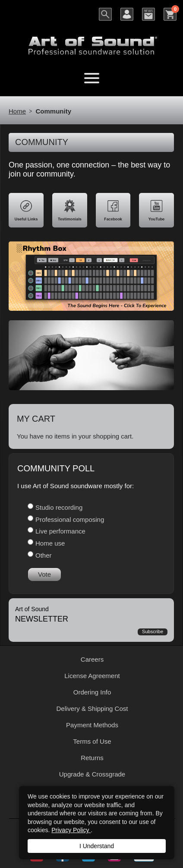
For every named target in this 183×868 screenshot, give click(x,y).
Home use (50, 543)
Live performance (60, 531)
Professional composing (70, 519)
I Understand (97, 846)
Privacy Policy (71, 830)
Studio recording (59, 507)
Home (17, 111)
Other (44, 555)
